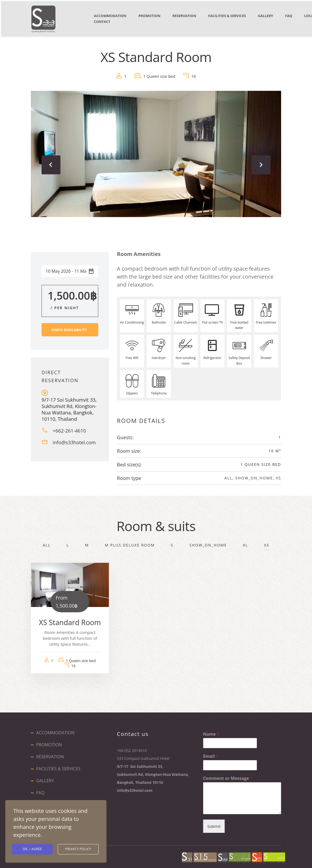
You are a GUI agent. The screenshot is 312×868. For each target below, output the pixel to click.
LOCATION (104, 20)
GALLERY (280, 16)
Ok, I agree (32, 849)
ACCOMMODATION (111, 16)
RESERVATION (192, 16)
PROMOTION (154, 16)
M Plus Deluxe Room (130, 543)
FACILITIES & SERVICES (239, 16)
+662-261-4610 (69, 428)
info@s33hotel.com (74, 440)
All (228, 476)
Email (211, 754)
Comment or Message (228, 776)
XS (278, 476)
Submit (214, 824)
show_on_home (254, 476)
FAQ (40, 790)
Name (211, 732)
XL (245, 543)
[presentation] (52, 162)
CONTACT (137, 20)
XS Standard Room (70, 620)
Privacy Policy (78, 849)
